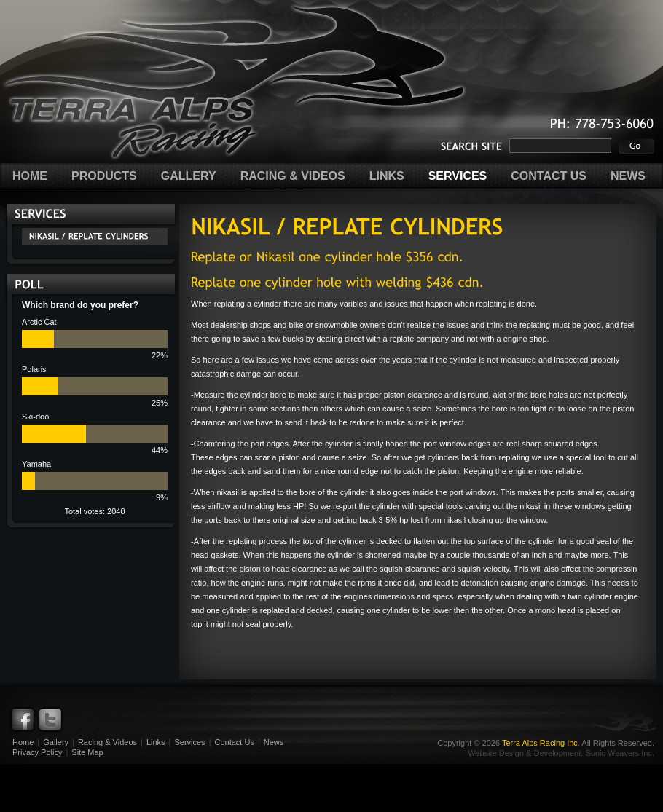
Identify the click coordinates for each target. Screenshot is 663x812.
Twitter (50, 720)
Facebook (23, 720)
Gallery (56, 742)
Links (156, 742)
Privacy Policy (37, 752)
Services (189, 742)
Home (23, 742)
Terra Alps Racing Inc (540, 743)
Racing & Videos (107, 742)
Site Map (87, 752)
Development (557, 753)
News (274, 742)
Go (636, 146)
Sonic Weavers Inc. (620, 753)
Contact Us (234, 742)
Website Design (496, 753)
